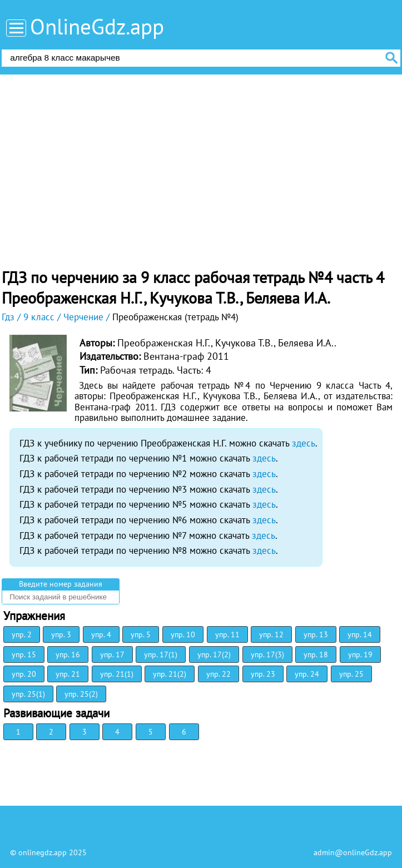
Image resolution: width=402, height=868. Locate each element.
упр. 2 (22, 634)
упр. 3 (61, 634)
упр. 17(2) (214, 654)
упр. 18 (316, 654)
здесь (304, 443)
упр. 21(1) (117, 674)
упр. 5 (141, 634)
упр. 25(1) (28, 694)
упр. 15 (24, 654)
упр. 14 (360, 634)
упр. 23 (263, 674)
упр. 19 (360, 654)
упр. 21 (68, 674)
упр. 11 (227, 634)
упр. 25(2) (81, 694)
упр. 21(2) (170, 674)
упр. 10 (183, 634)
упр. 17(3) (267, 654)
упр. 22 (219, 674)
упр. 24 (307, 674)
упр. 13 (316, 634)
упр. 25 (351, 674)
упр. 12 (271, 634)
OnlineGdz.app (97, 26)
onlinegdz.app (43, 852)
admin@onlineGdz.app (353, 852)
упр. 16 (68, 654)
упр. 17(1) (161, 654)
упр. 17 (112, 654)
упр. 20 (24, 674)
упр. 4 (101, 634)
